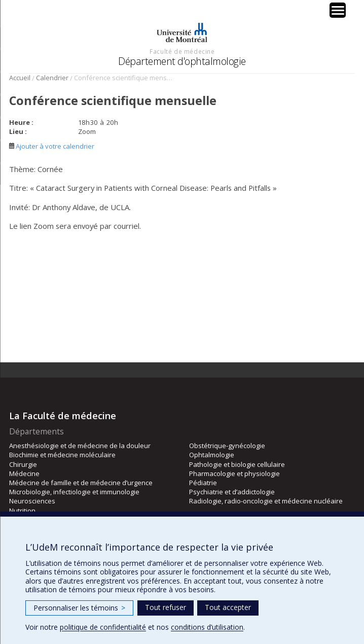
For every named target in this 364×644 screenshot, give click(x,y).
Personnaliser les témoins (79, 608)
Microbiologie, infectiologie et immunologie (74, 492)
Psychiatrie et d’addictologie (232, 492)
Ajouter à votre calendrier (52, 146)
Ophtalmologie (212, 455)
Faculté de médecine (182, 51)
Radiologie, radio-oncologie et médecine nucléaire (266, 501)
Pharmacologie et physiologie (234, 473)
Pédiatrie (203, 483)
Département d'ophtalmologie (182, 61)
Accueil (20, 78)
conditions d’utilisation (207, 627)
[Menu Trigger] (338, 10)
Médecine (24, 473)
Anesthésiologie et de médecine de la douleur (80, 446)
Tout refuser (166, 607)
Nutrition (22, 511)
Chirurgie (23, 464)
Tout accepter (228, 607)
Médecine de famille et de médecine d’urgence (81, 483)
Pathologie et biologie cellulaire (237, 464)
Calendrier (52, 78)
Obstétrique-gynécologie (227, 446)
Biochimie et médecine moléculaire (62, 455)
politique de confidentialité (103, 627)
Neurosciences (32, 501)
